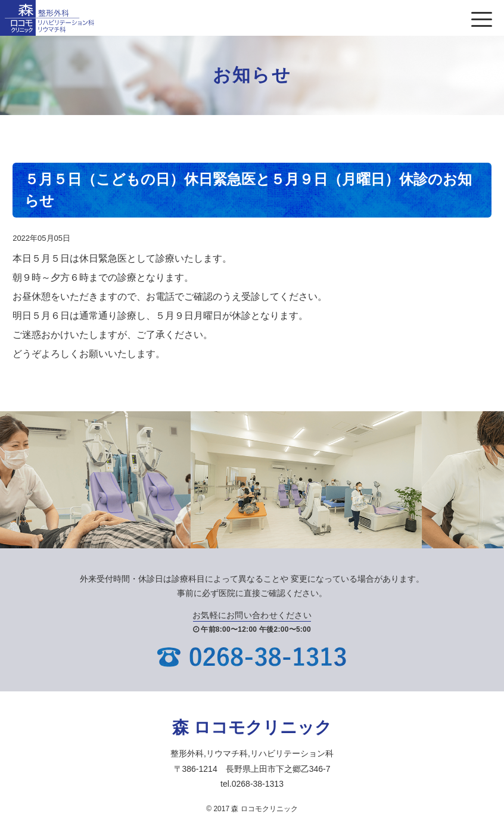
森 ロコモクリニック (252, 727)
